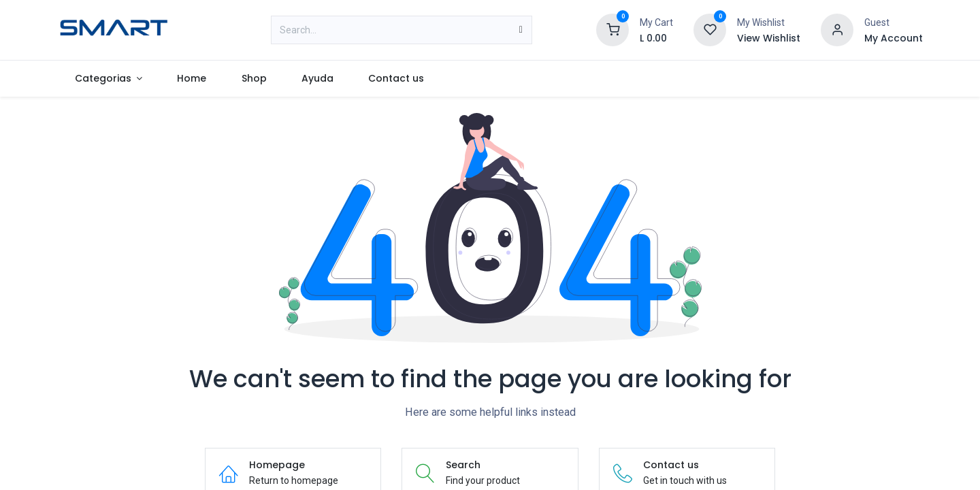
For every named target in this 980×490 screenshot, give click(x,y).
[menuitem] (109, 79)
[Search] (521, 30)
